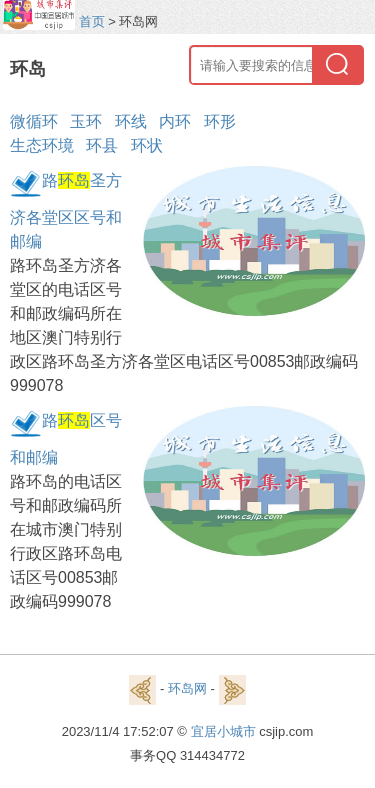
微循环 (34, 121)
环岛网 (187, 688)
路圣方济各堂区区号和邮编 (66, 211)
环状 (147, 145)
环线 (131, 121)
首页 (92, 21)
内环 (175, 121)
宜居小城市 (223, 731)
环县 (102, 145)
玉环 (86, 121)
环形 (220, 121)
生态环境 (42, 145)
